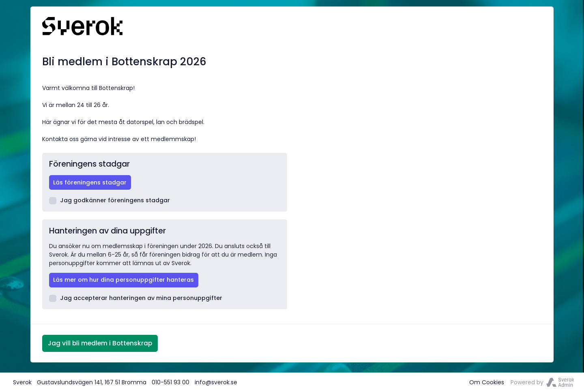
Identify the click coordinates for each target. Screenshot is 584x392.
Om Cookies (487, 382)
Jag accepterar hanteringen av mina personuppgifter (136, 298)
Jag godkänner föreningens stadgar (110, 200)
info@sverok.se (216, 382)
